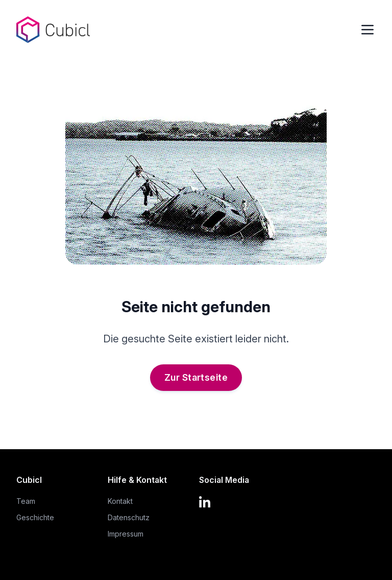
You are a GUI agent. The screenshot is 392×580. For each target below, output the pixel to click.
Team (26, 501)
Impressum (126, 534)
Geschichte (35, 517)
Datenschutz (129, 517)
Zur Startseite (196, 377)
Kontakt (120, 501)
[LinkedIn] (209, 501)
